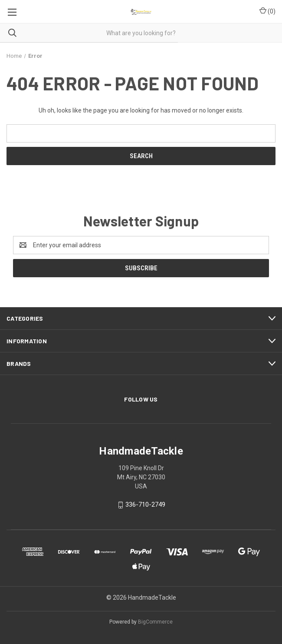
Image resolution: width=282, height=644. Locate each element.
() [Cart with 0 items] (267, 11)
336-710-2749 (145, 505)
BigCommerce (155, 622)
